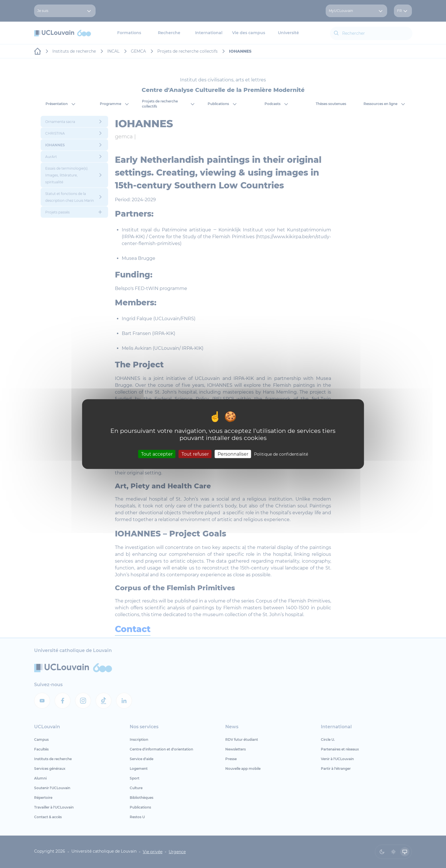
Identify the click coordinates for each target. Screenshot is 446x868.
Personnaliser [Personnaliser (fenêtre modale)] (233, 454)
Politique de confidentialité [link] (281, 454)
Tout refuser (195, 454)
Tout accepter (157, 454)
